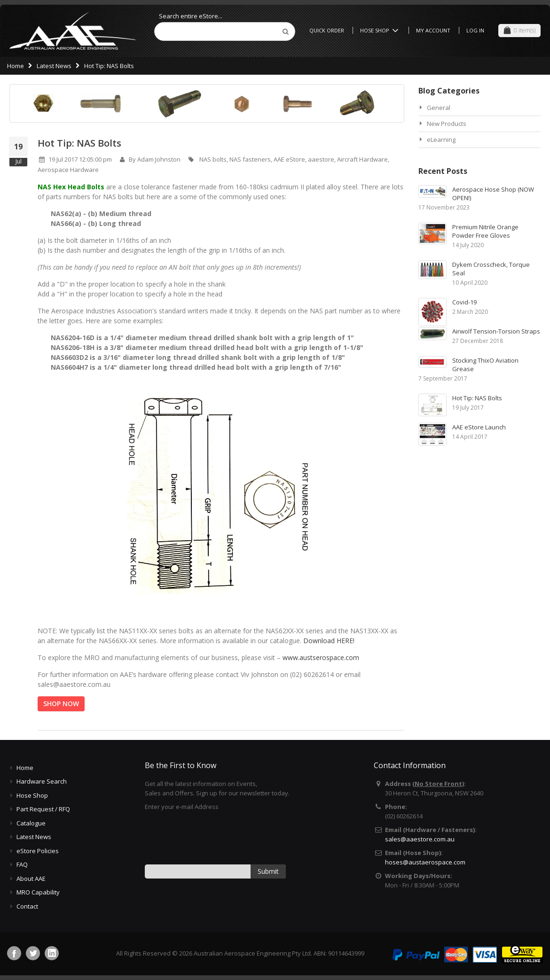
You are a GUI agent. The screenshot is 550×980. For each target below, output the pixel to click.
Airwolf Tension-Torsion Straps (496, 331)
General (439, 108)
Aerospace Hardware (68, 170)
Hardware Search (42, 781)
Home (16, 66)
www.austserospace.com (321, 657)
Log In (475, 30)
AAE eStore (289, 159)
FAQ (22, 864)
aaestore (321, 159)
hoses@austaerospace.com (425, 862)
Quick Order (327, 30)
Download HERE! (329, 641)
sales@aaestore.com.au (420, 839)
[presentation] (216, 837)
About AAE (31, 879)
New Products (447, 124)
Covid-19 (464, 302)
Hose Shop (381, 30)
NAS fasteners (250, 159)
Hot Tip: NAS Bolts (79, 143)
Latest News (54, 66)
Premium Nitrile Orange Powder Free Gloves (485, 231)
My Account (433, 30)
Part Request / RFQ (43, 809)
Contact (27, 906)
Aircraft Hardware (362, 159)
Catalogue (31, 823)
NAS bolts (213, 159)
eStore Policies (38, 851)
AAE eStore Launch (479, 427)
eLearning (441, 140)
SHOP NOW (61, 704)
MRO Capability (38, 892)
